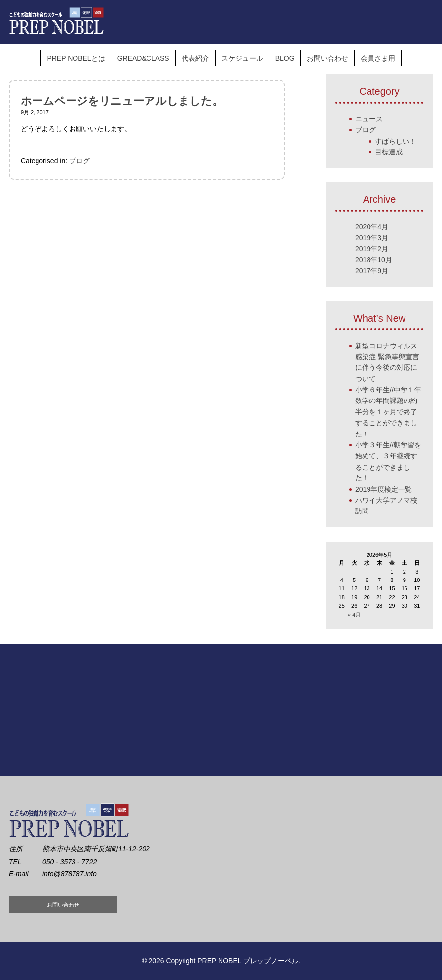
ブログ (79, 161)
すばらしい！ (396, 141)
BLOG (285, 58)
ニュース (369, 119)
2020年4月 (372, 227)
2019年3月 (372, 238)
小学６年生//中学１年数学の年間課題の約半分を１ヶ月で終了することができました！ (388, 412)
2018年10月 (374, 260)
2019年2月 (372, 249)
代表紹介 (195, 58)
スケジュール (242, 58)
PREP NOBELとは (76, 58)
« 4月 (354, 615)
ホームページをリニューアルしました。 (122, 101)
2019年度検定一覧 (384, 489)
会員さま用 (378, 58)
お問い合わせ (328, 58)
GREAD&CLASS (143, 58)
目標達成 (389, 152)
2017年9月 (372, 271)
